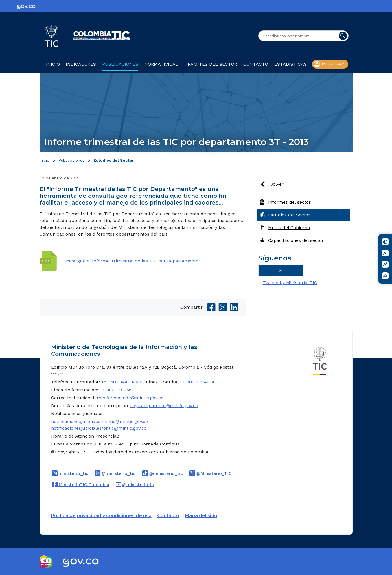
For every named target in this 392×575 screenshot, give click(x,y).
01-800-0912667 (117, 390)
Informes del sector (289, 202)
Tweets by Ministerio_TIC (290, 283)
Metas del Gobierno (289, 228)
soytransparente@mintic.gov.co (164, 406)
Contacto (256, 64)
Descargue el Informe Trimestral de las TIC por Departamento (130, 261)
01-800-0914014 (197, 382)
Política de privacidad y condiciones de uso (101, 516)
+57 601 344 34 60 (121, 382)
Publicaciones (120, 64)
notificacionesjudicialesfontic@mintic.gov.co (99, 428)
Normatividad (162, 64)
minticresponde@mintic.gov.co (130, 398)
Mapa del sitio (201, 516)
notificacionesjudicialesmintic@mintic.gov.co (99, 421)
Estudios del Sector (114, 160)
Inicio (53, 64)
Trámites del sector (211, 64)
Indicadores (81, 64)
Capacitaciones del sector (296, 240)
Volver (277, 184)
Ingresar (333, 64)
